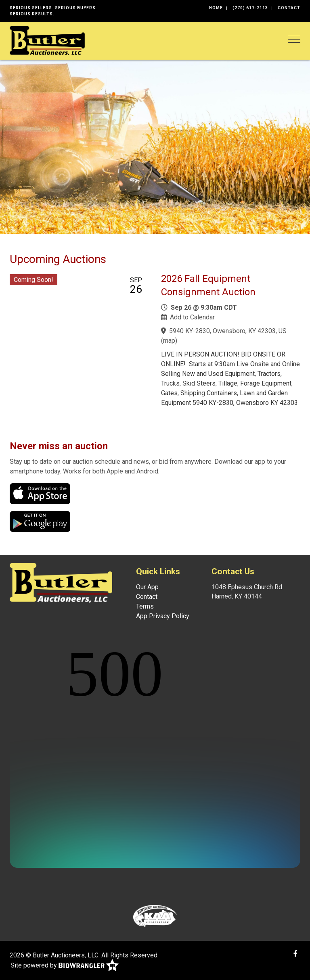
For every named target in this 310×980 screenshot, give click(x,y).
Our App (147, 587)
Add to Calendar (192, 317)
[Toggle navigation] (294, 39)
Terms (145, 606)
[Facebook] (295, 954)
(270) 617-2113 (250, 8)
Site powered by (65, 966)
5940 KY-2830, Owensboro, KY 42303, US (228, 331)
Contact (289, 8)
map (169, 341)
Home (216, 8)
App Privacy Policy (163, 616)
